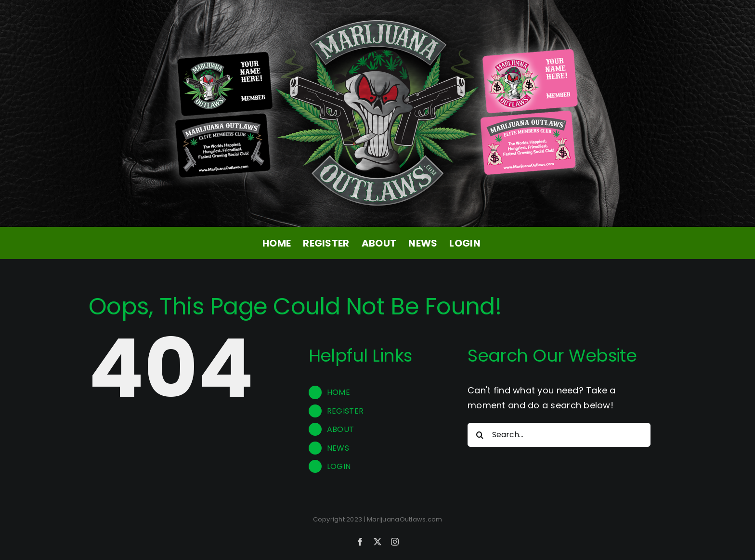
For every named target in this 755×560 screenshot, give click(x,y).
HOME (338, 392)
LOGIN (339, 466)
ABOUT (340, 429)
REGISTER (345, 411)
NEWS (338, 448)
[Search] (480, 435)
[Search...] (559, 435)
